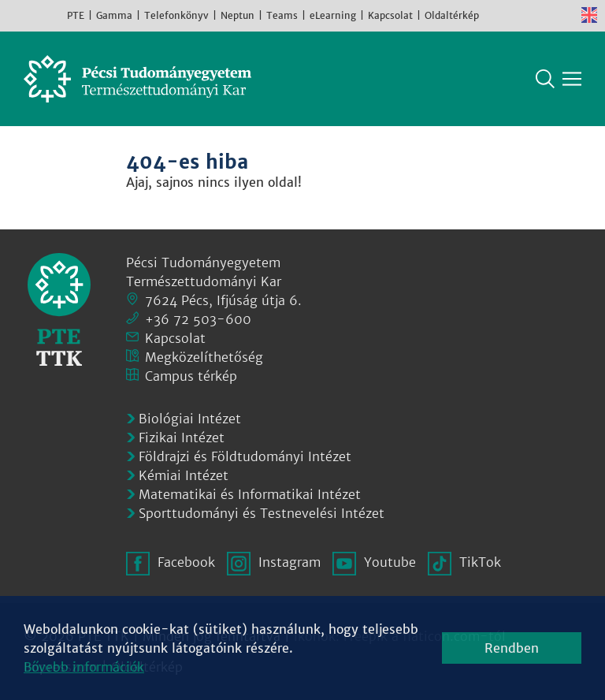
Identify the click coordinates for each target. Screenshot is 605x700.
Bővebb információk (84, 667)
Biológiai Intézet (190, 419)
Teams (282, 15)
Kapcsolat (390, 15)
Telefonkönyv (176, 15)
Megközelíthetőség (204, 357)
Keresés (545, 79)
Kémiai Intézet (184, 475)
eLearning (333, 15)
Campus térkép (191, 376)
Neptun (238, 15)
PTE (76, 15)
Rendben (512, 648)
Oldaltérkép (452, 15)
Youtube (542, 15)
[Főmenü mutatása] (572, 79)
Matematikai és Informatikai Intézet (250, 494)
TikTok (566, 15)
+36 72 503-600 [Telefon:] (198, 319)
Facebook (495, 15)
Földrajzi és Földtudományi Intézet (245, 456)
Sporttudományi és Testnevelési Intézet (262, 513)
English (589, 15)
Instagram (518, 15)
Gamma (114, 15)
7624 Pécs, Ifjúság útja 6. (223, 300)
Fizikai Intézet (182, 438)
